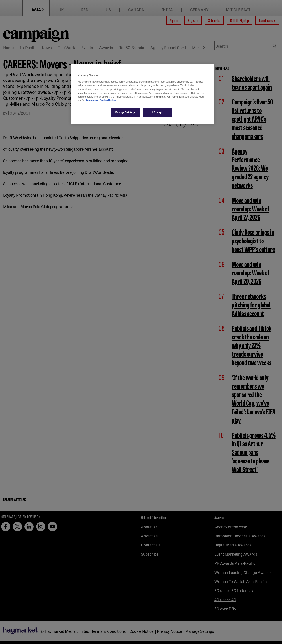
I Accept (157, 112)
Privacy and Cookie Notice (101, 100)
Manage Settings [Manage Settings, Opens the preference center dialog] (125, 112)
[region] (143, 94)
